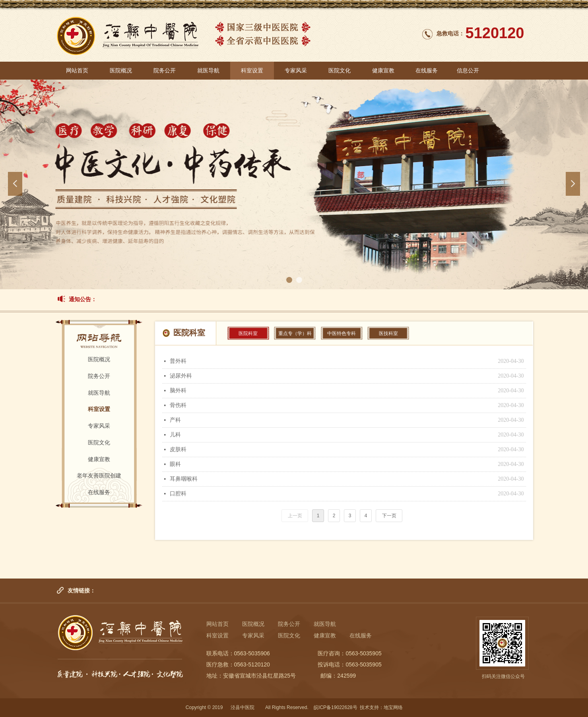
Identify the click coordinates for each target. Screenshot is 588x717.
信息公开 (468, 71)
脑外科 (178, 391)
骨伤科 (178, 405)
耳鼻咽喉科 (184, 479)
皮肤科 (178, 449)
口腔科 (178, 494)
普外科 (178, 361)
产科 (175, 420)
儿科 (175, 435)
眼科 (175, 464)
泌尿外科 (181, 376)
